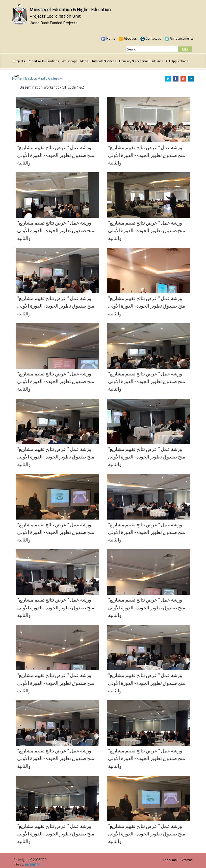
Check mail (171, 860)
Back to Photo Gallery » (44, 78)
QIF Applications (177, 61)
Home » (18, 78)
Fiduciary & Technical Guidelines (141, 61)
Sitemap (187, 860)
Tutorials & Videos (104, 61)
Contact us (151, 38)
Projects (19, 61)
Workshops (70, 61)
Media (84, 61)
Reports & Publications (43, 61)
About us (128, 38)
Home (108, 38)
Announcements (179, 38)
